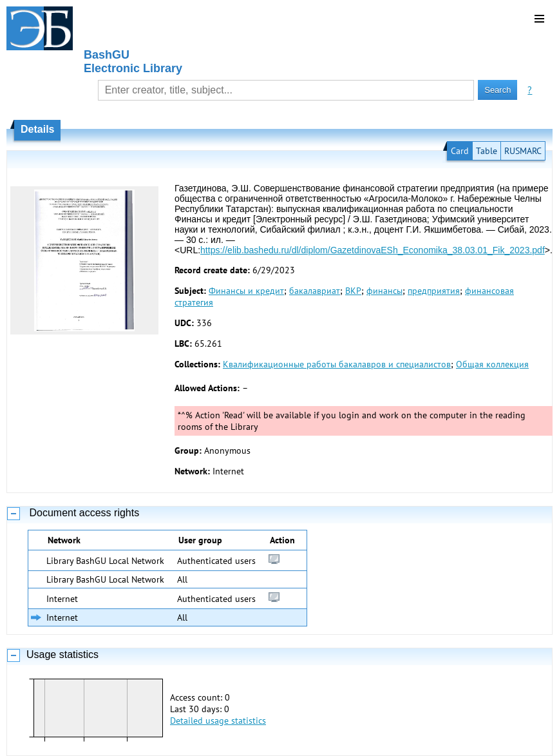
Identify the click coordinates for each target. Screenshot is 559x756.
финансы (384, 291)
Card (460, 151)
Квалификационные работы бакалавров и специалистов (337, 364)
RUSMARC (523, 151)
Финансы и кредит (246, 291)
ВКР (353, 291)
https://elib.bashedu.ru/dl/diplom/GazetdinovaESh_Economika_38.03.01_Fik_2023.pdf (373, 250)
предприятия (434, 291)
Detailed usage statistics (218, 721)
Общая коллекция (492, 364)
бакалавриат (315, 291)
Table (487, 151)
